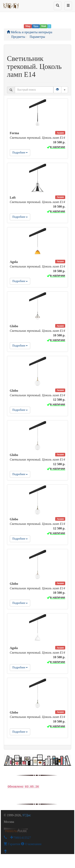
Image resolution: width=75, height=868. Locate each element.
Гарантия (12, 844)
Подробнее (20, 153)
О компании (31, 844)
